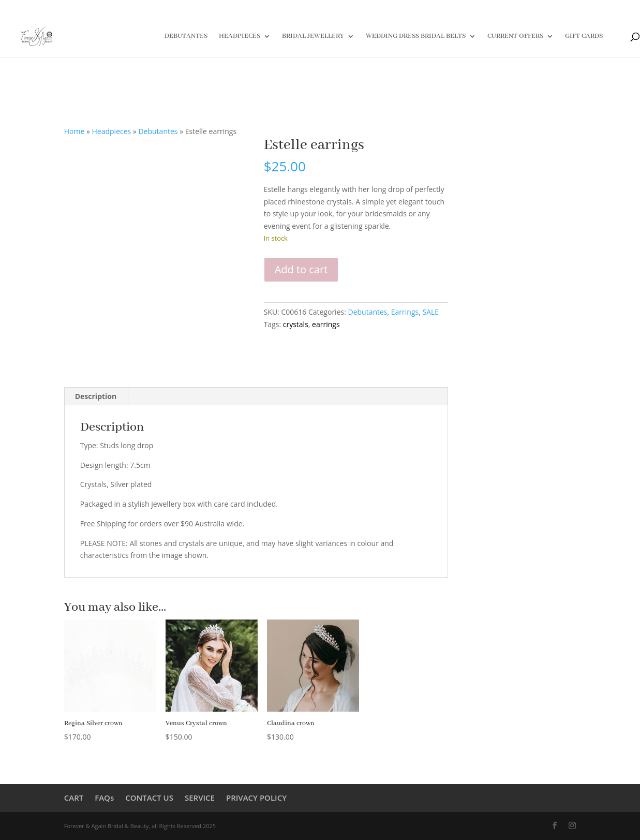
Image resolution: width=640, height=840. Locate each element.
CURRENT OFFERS (515, 36)
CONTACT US (149, 798)
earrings (326, 324)
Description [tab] (96, 396)
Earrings (405, 312)
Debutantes (158, 131)
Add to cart (301, 269)
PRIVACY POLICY (256, 798)
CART (74, 798)
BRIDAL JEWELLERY (313, 36)
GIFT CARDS (584, 36)
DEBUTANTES (186, 36)
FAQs (104, 798)
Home (75, 131)
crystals (296, 324)
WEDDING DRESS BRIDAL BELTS (416, 36)
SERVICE (200, 798)
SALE (430, 312)
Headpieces (112, 131)
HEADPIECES (240, 36)
